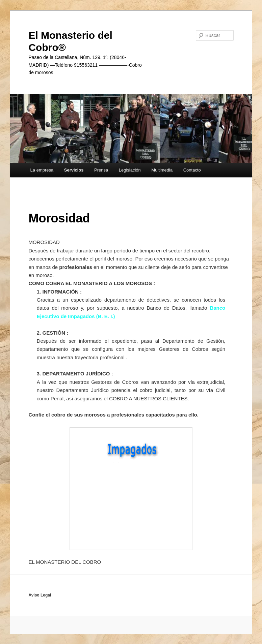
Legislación (130, 170)
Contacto (192, 170)
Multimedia (162, 170)
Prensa (101, 170)
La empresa (42, 170)
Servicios (74, 170)
